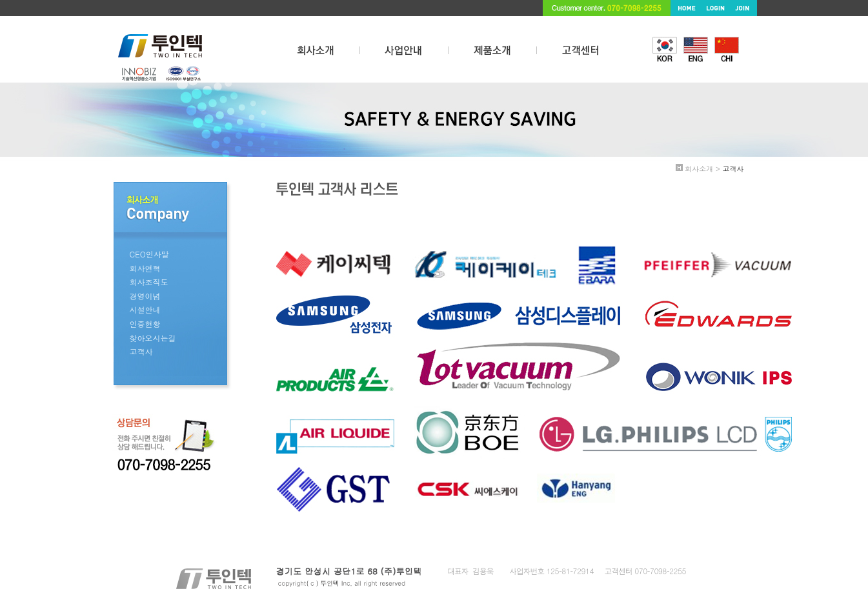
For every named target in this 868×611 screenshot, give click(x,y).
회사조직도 (149, 282)
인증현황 (145, 324)
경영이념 (145, 296)
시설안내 (145, 309)
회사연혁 (145, 268)
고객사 (141, 351)
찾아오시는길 (153, 338)
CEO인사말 (149, 254)
